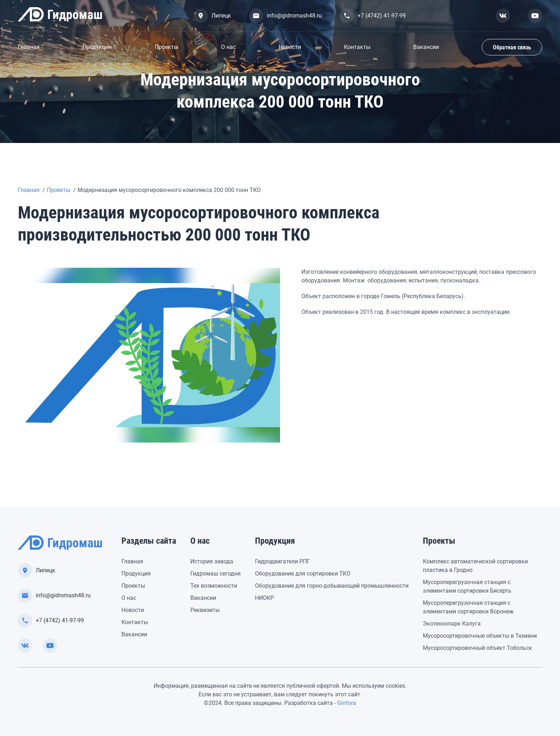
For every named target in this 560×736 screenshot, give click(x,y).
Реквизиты (205, 610)
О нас (228, 47)
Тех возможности (214, 586)
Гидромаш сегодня (216, 574)
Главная (29, 47)
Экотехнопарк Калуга (452, 624)
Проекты (166, 47)
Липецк (212, 16)
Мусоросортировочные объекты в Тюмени (480, 636)
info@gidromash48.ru (285, 16)
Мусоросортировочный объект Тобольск (477, 648)
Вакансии (426, 47)
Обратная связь (512, 47)
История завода (212, 561)
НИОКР (264, 598)
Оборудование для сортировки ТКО (303, 574)
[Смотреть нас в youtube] (535, 16)
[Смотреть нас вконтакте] (503, 16)
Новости (290, 47)
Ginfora (347, 703)
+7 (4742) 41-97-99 (373, 16)
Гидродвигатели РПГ (282, 561)
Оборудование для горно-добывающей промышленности (332, 586)
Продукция (97, 47)
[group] (149, 355)
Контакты (357, 47)
